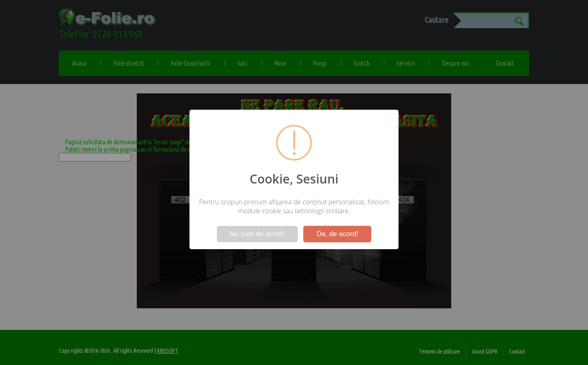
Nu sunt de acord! (257, 234)
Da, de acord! (337, 234)
